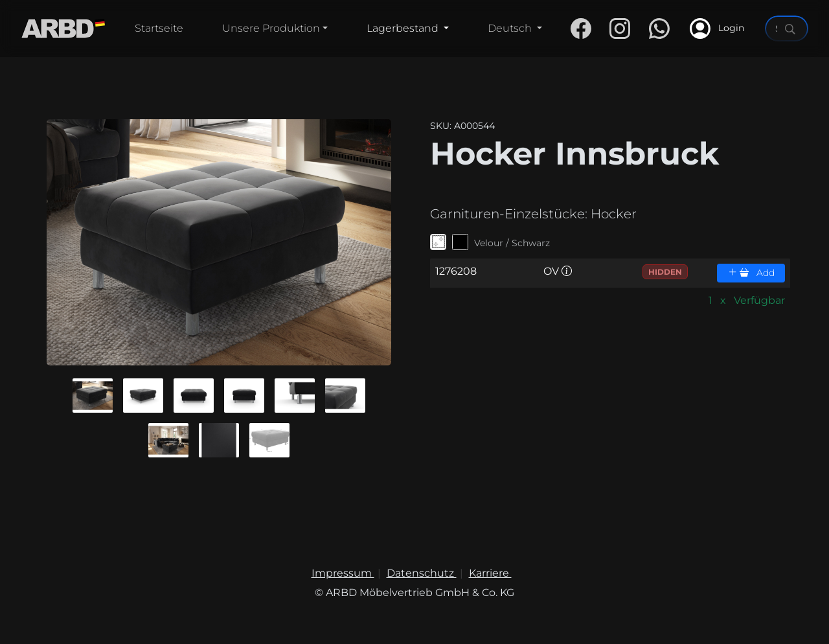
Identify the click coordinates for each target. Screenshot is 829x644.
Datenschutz (422, 573)
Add (751, 273)
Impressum (343, 573)
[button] (93, 396)
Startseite (159, 28)
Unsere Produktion (271, 28)
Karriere (490, 573)
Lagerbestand (404, 28)
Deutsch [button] (511, 28)
